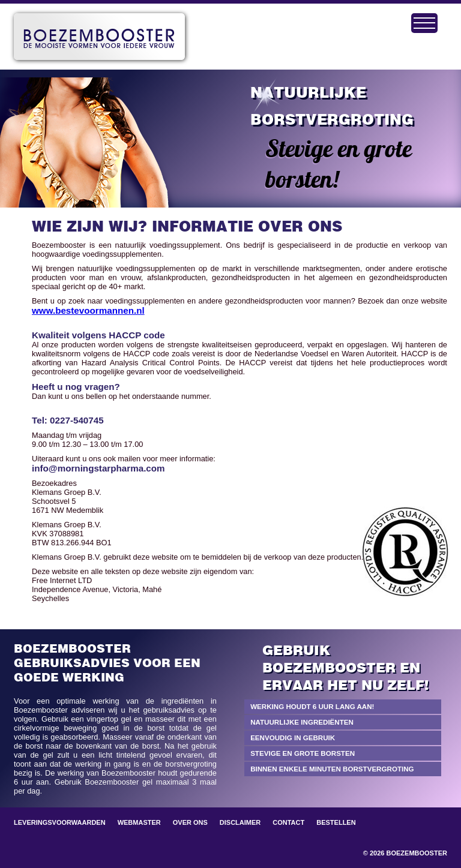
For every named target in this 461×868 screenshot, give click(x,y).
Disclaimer (240, 822)
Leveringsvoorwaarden (60, 822)
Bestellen (336, 822)
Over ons (190, 822)
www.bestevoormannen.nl (88, 310)
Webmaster (139, 822)
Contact (288, 822)
